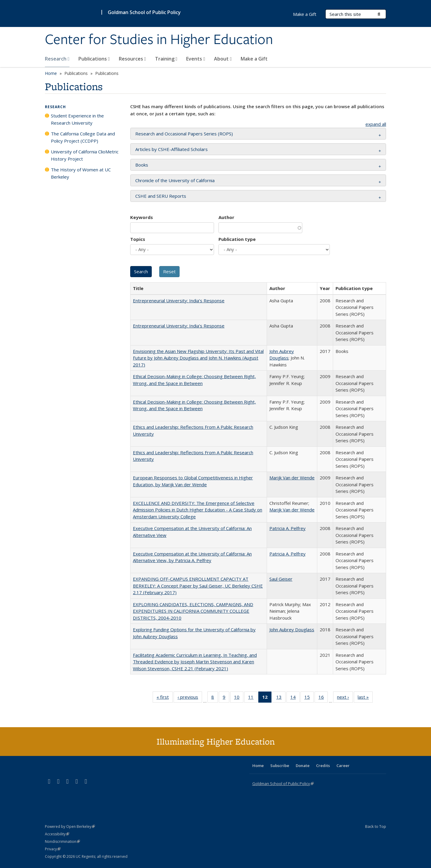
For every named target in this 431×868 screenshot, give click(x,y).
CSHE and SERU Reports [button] (161, 196)
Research (57, 59)
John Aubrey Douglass (292, 630)
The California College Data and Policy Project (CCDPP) (83, 137)
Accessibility (57, 834)
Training (166, 59)
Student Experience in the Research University (77, 119)
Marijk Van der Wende (292, 478)
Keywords (142, 217)
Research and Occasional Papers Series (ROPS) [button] (184, 134)
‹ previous (190, 698)
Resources (132, 59)
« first (165, 698)
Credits (323, 766)
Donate (303, 766)
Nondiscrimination (62, 841)
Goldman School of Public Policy (144, 12)
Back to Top (376, 826)
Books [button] (142, 165)
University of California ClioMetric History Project (85, 155)
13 (281, 698)
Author (226, 217)
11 (253, 698)
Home (51, 73)
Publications (94, 59)
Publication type (237, 239)
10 (239, 698)
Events (196, 59)
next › (345, 698)
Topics (138, 239)
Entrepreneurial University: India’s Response (179, 301)
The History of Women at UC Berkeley (81, 173)
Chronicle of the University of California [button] (175, 180)
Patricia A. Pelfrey (287, 528)
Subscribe (280, 766)
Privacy (53, 849)
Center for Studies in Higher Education (159, 40)
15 (309, 698)
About (223, 59)
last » (365, 698)
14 (295, 698)
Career (343, 766)
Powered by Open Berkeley (70, 827)
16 (323, 698)
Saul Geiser (281, 579)
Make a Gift (254, 59)
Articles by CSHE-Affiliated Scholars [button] (172, 149)
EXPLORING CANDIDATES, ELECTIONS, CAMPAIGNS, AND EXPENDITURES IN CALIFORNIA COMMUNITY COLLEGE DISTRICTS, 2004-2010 (193, 611)
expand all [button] (376, 124)
